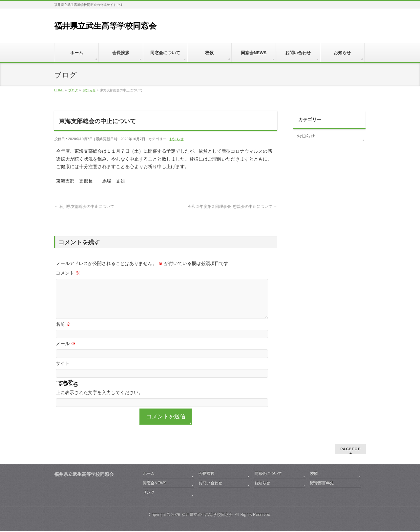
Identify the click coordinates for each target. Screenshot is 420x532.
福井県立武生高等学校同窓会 (105, 26)
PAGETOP (351, 449)
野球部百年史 (322, 484)
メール (66, 351)
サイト (63, 371)
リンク (149, 493)
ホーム (149, 474)
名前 (63, 332)
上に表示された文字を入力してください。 (99, 400)
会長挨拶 (206, 474)
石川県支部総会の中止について (84, 207)
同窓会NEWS (155, 484)
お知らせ (177, 139)
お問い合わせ (210, 484)
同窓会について (268, 474)
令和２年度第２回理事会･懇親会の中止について (232, 207)
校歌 (314, 474)
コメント (68, 273)
